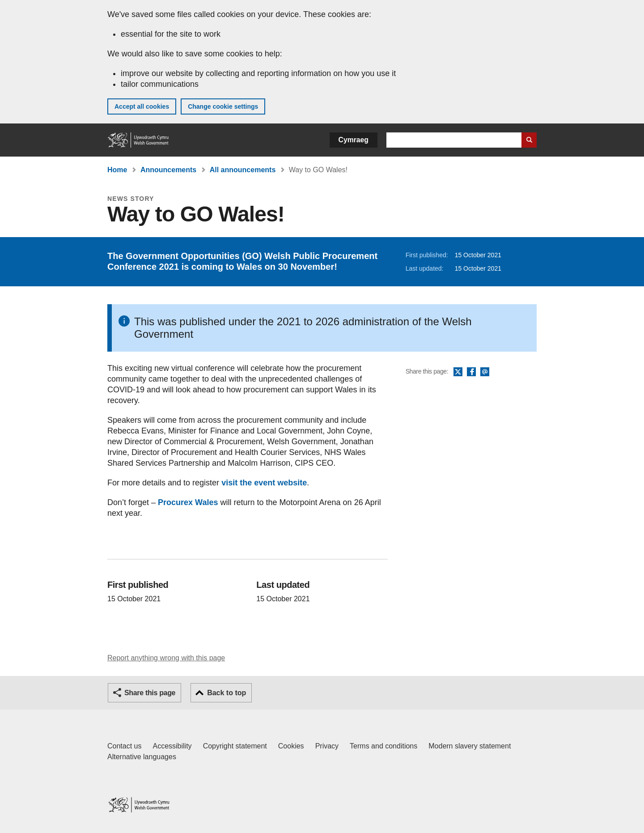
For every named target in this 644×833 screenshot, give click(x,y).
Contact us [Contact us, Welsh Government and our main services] (124, 746)
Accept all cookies (142, 106)
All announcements (243, 170)
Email (485, 372)
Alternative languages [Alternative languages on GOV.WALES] (142, 757)
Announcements (168, 170)
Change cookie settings (223, 106)
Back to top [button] (227, 693)
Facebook (471, 372)
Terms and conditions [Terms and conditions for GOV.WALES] (383, 746)
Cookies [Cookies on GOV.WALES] (291, 746)
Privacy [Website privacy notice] (327, 746)
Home (117, 170)
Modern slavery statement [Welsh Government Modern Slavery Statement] (470, 746)
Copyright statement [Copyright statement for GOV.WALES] (235, 746)
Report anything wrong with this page (166, 658)
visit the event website (264, 483)
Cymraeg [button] (354, 140)
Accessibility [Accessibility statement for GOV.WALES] (172, 746)
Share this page (150, 693)
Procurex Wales (188, 502)
